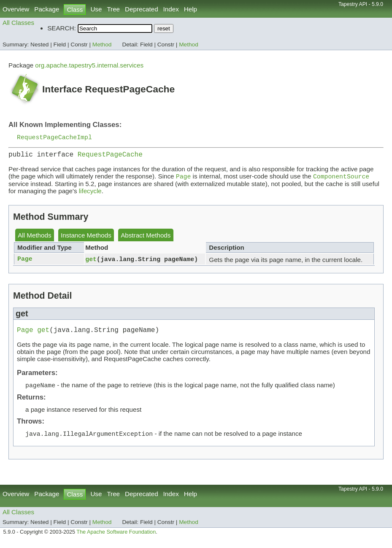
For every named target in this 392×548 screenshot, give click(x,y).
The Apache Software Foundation (116, 539)
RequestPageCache (110, 157)
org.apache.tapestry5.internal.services (89, 65)
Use (96, 9)
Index (171, 9)
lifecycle (90, 194)
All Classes (18, 23)
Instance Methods (86, 239)
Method (102, 45)
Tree (113, 9)
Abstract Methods (146, 239)
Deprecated (142, 9)
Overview (16, 9)
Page (25, 262)
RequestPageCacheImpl (54, 138)
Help (191, 9)
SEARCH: (62, 28)
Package (47, 9)
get (91, 262)
